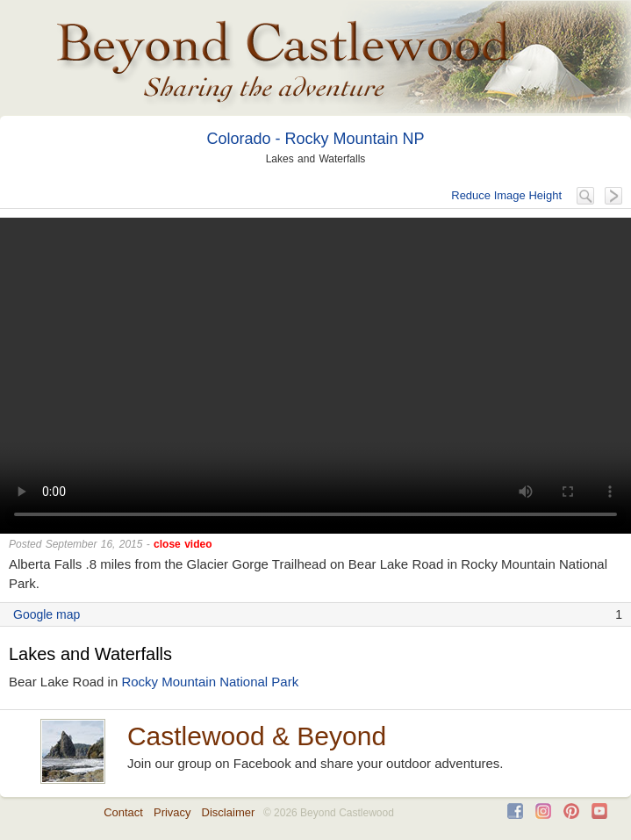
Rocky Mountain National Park (210, 682)
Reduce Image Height (506, 195)
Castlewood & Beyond (257, 736)
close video (183, 544)
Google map (47, 614)
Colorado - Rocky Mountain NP (315, 139)
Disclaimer (229, 812)
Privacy (172, 812)
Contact (123, 812)
